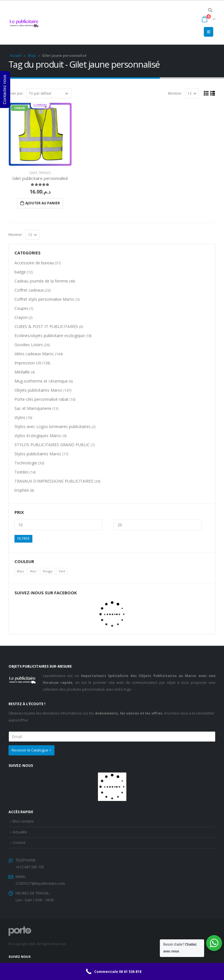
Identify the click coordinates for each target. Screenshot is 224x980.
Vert (62, 571)
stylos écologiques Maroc (38, 436)
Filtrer (23, 538)
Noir (33, 571)
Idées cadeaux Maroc (34, 354)
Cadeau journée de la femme (41, 281)
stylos (20, 417)
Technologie (26, 463)
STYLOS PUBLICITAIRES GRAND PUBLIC (52, 445)
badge (20, 272)
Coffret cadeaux (29, 290)
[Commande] (49, 94)
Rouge (48, 571)
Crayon (21, 317)
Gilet (33, 173)
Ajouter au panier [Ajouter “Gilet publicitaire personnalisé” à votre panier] (43, 203)
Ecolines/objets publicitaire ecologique (50, 336)
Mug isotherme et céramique (41, 381)
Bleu (20, 571)
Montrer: (175, 93)
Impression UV (28, 363)
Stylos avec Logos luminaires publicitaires (53, 426)
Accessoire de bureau (34, 263)
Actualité (20, 832)
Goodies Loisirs (29, 345)
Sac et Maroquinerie (33, 408)
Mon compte (23, 821)
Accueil (16, 56)
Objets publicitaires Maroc (38, 390)
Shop (32, 56)
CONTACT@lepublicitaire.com (40, 884)
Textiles (45, 173)
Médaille (22, 372)
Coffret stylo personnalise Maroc (45, 299)
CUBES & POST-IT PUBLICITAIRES (46, 326)
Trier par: (16, 93)
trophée (22, 490)
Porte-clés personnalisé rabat (41, 399)
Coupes (21, 308)
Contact (19, 843)
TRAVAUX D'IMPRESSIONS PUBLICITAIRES (54, 481)
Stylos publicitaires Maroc (38, 454)
